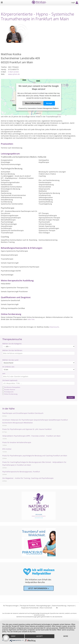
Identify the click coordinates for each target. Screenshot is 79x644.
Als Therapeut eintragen (11, 606)
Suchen (71, 397)
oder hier (31, 319)
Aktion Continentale (46, 608)
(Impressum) (54, 327)
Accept (49, 103)
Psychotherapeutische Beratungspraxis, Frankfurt (21, 472)
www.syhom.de (14, 74)
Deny (13, 636)
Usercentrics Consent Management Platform (43, 108)
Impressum (71, 606)
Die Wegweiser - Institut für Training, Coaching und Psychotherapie (28, 478)
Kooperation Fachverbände (30, 608)
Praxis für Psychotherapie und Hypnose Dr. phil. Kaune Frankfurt (27, 429)
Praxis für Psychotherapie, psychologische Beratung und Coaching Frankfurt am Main (35, 456)
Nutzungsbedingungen (44, 606)
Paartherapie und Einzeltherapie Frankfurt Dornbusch (23, 413)
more (66, 636)
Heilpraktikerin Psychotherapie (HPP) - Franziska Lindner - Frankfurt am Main (31, 436)
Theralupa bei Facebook (27, 606)
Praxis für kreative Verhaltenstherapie (17, 442)
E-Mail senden (14, 72)
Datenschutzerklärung (59, 606)
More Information (33, 103)
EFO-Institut (7, 449)
